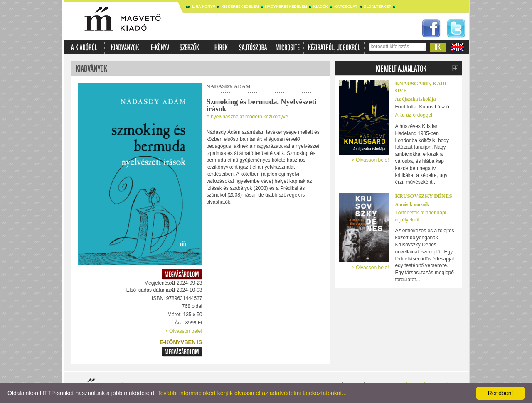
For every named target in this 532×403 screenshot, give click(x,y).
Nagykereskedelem (286, 7)
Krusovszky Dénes (424, 196)
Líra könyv (204, 7)
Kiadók (321, 7)
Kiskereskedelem (240, 7)
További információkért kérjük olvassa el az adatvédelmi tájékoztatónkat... (252, 393)
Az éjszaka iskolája (416, 99)
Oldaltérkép (378, 7)
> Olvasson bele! (184, 331)
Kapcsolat (346, 7)
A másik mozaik (412, 204)
